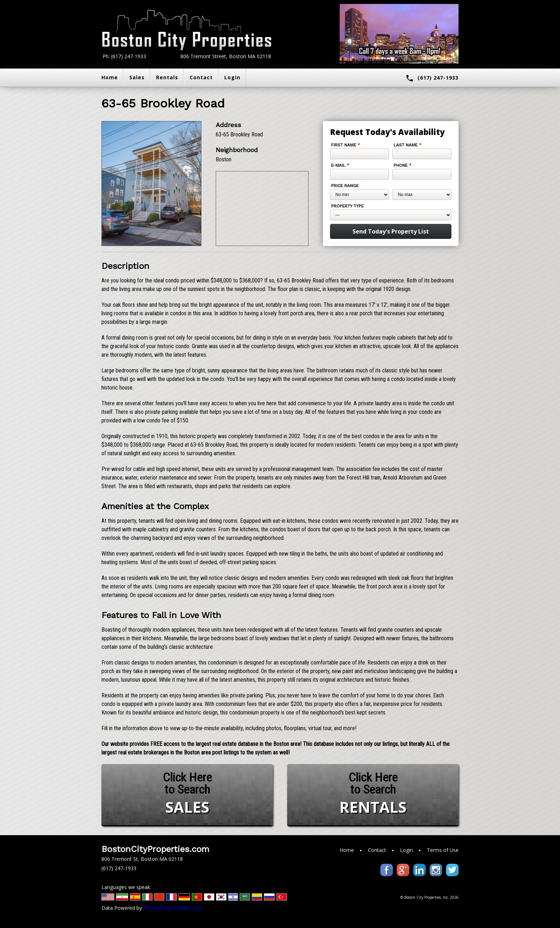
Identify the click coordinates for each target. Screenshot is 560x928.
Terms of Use (443, 850)
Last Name (407, 145)
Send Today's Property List (391, 231)
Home (110, 77)
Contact (201, 77)
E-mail (340, 165)
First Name (346, 145)
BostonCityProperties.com (155, 849)
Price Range (345, 186)
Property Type (347, 206)
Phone (402, 165)
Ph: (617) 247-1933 (124, 56)
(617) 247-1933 (432, 78)
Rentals (167, 77)
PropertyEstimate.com (173, 908)
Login (232, 77)
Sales (137, 77)
